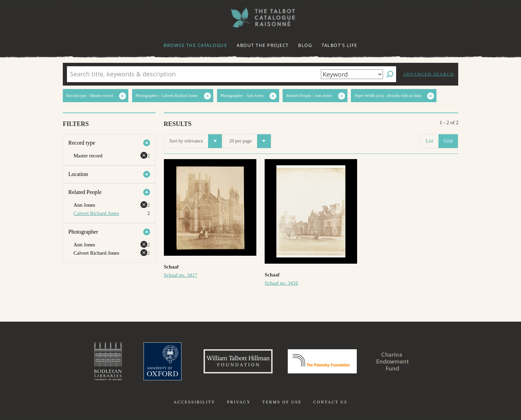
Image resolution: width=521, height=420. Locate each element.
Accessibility (194, 402)
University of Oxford (163, 361)
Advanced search (429, 74)
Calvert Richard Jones (96, 213)
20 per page (250, 141)
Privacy (239, 402)
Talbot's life (340, 45)
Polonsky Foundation (322, 361)
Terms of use (282, 402)
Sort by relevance (196, 141)
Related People (85, 192)
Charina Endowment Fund (393, 361)
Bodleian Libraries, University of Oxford (108, 361)
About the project (263, 45)
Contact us (330, 402)
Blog (305, 45)
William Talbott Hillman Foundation (238, 361)
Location (78, 174)
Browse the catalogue (195, 45)
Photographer (83, 232)
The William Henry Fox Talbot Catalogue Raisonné (260, 17)
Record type (82, 143)
